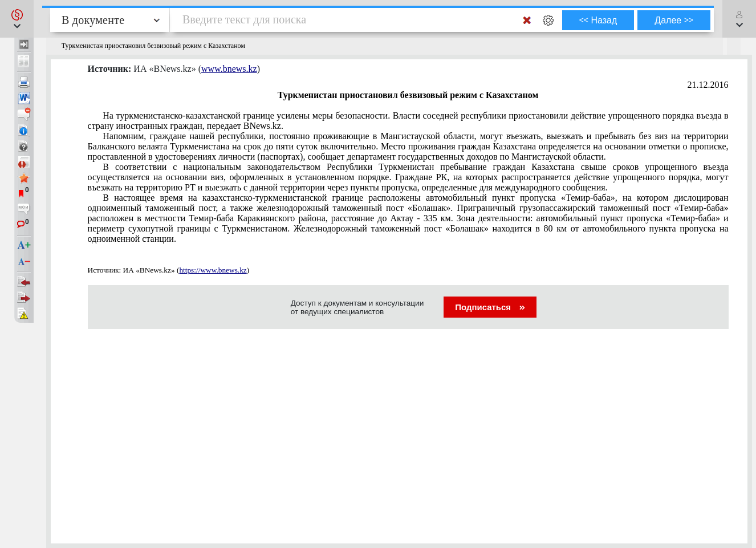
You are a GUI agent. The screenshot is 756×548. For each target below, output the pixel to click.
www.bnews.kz (229, 69)
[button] (17, 19)
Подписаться (490, 307)
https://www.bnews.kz (213, 270)
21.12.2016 (708, 85)
